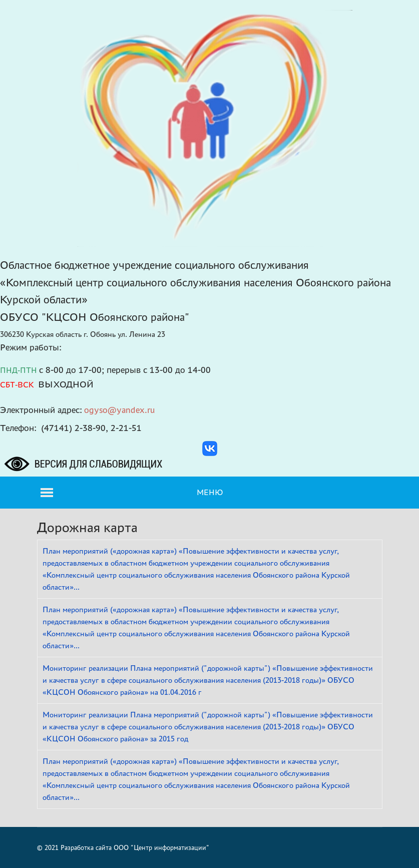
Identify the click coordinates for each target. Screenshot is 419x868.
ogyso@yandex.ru (120, 410)
